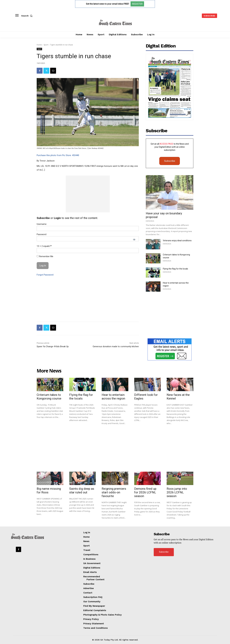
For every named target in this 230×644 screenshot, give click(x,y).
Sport (46, 45)
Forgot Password (45, 275)
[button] (27, 16)
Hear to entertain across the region (113, 397)
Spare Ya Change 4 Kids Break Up (53, 346)
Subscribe (170, 161)
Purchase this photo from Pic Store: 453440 (58, 155)
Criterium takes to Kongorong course (49, 397)
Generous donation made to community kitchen (116, 346)
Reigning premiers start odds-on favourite (114, 492)
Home (39, 45)
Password (42, 234)
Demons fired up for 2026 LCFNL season (145, 492)
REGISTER (137, 4)
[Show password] (134, 239)
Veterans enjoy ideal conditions (177, 241)
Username (42, 224)
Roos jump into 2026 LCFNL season (177, 492)
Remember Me (45, 256)
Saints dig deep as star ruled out (82, 491)
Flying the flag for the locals (175, 269)
